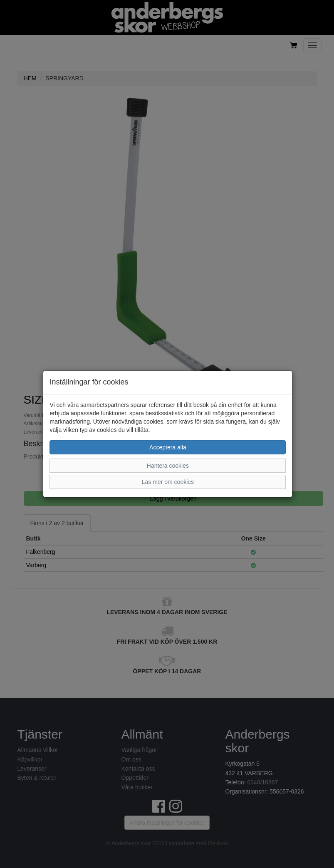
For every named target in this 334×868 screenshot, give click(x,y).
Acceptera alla (168, 447)
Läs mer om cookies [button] (168, 482)
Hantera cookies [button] (168, 466)
